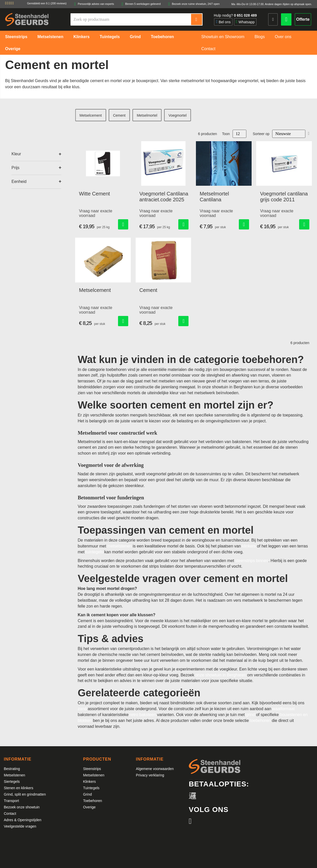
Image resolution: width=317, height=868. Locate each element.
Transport (11, 801)
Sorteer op (261, 134)
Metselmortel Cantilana (214, 197)
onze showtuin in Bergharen (221, 675)
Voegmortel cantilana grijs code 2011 (284, 197)
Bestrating (12, 769)
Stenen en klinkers (19, 788)
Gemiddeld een (47, 3)
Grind (87, 794)
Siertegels (12, 782)
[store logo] (27, 19)
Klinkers (89, 782)
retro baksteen (143, 715)
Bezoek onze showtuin (22, 807)
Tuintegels (91, 788)
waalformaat (283, 709)
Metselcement (91, 115)
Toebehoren (92, 801)
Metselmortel (147, 115)
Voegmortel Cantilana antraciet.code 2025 (164, 197)
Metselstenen (14, 775)
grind (250, 715)
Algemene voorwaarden (155, 769)
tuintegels (94, 552)
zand (82, 709)
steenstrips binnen (252, 561)
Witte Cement (94, 194)
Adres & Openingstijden (23, 820)
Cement (119, 115)
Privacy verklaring (150, 775)
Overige (89, 807)
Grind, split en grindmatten (25, 794)
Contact (10, 814)
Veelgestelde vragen (20, 826)
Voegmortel (178, 115)
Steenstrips (92, 769)
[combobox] (131, 19)
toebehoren (260, 721)
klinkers (249, 546)
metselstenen (119, 546)
